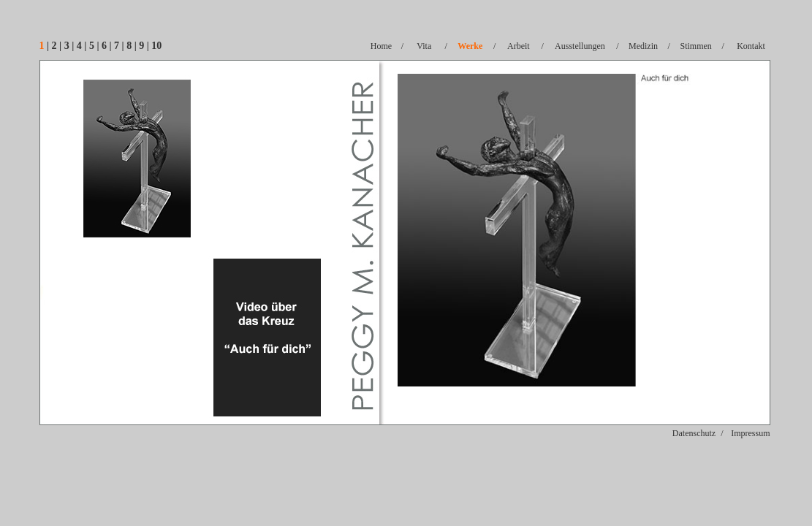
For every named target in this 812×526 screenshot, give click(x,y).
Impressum (750, 433)
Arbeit (519, 46)
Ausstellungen (580, 46)
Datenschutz (694, 433)
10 (156, 46)
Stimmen (696, 46)
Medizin (643, 46)
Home (381, 46)
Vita (424, 46)
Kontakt (751, 46)
